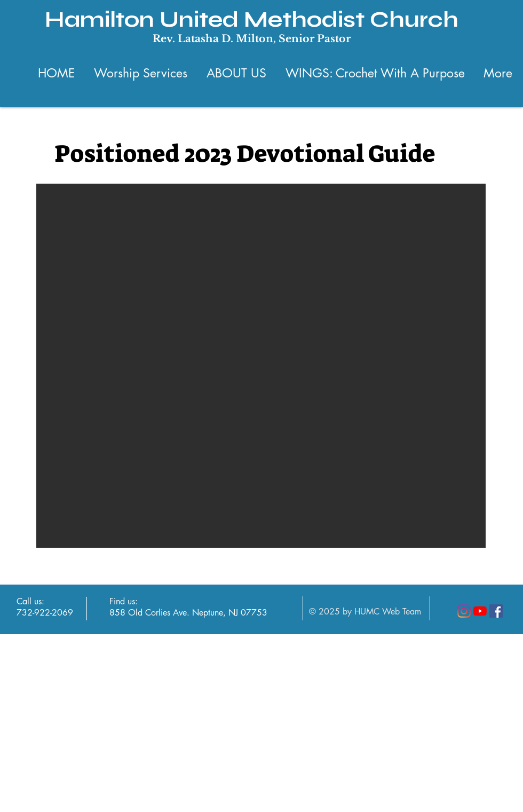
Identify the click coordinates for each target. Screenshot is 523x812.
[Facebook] (496, 611)
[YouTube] (480, 611)
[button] (261, 366)
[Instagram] (464, 611)
